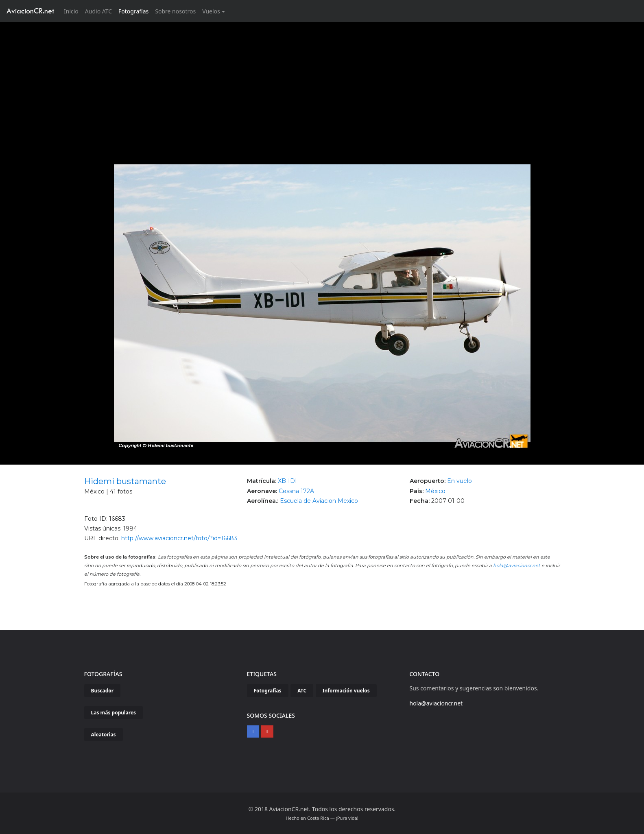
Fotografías (133, 11)
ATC (302, 691)
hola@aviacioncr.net (517, 565)
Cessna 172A (296, 491)
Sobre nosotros (175, 11)
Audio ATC (98, 11)
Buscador (103, 691)
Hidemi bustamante (125, 481)
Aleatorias (104, 735)
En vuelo (460, 481)
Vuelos (211, 11)
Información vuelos (346, 691)
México (435, 491)
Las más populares (114, 713)
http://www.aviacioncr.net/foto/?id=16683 (179, 538)
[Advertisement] (322, 83)
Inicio (73, 11)
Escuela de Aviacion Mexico (319, 501)
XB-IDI (287, 481)
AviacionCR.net (30, 11)
